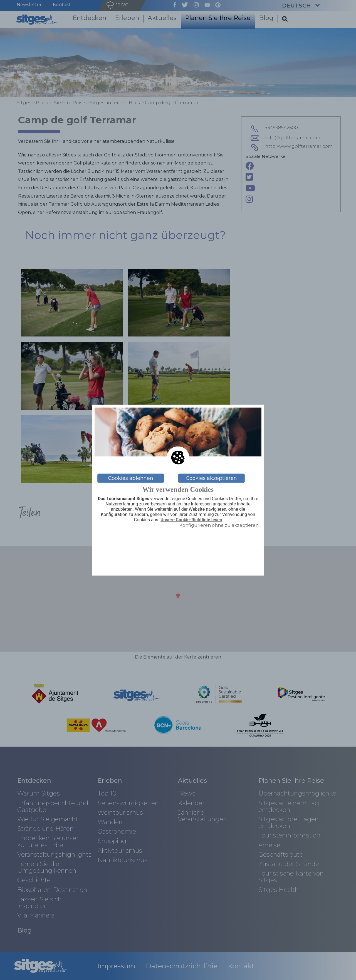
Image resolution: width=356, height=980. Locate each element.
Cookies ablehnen (131, 478)
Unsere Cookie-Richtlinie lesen (191, 520)
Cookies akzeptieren (211, 478)
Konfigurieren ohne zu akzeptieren (219, 525)
